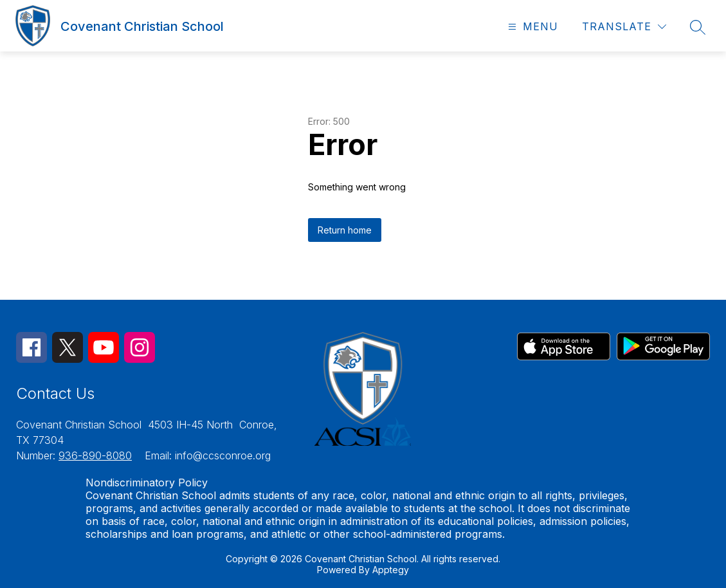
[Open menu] (531, 27)
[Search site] (698, 27)
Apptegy (391, 570)
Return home (345, 230)
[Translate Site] (624, 27)
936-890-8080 (95, 455)
